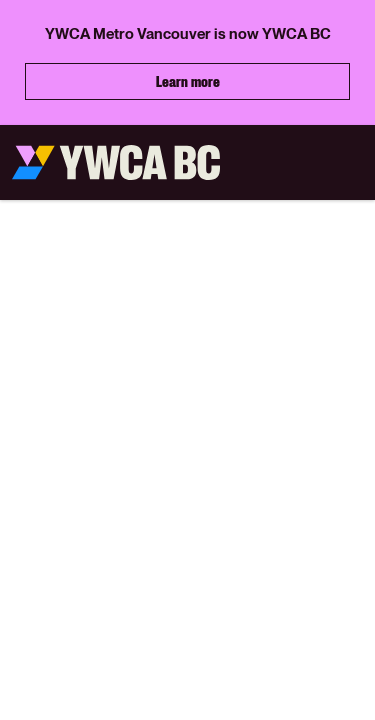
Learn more (188, 81)
